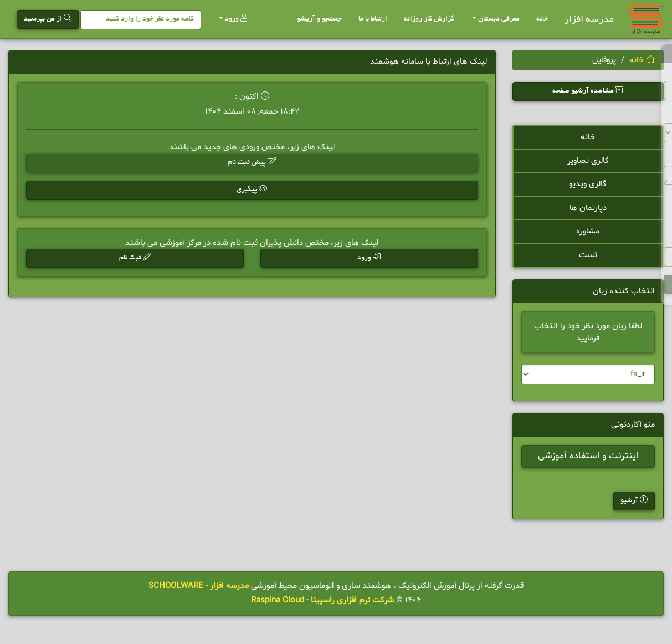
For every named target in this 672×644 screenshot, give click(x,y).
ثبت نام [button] (135, 257)
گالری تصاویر (588, 161)
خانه (542, 19)
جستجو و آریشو (319, 19)
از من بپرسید (48, 19)
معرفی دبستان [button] (496, 19)
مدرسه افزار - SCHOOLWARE (199, 586)
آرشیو (634, 501)
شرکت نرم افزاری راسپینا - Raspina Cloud (322, 600)
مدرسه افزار (589, 20)
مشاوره (588, 231)
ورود (233, 19)
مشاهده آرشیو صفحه (588, 91)
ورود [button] (369, 257)
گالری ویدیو (588, 184)
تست (588, 255)
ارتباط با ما (373, 19)
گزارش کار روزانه (429, 19)
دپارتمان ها (588, 208)
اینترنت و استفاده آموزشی (588, 458)
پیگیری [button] (252, 189)
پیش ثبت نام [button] (252, 162)
